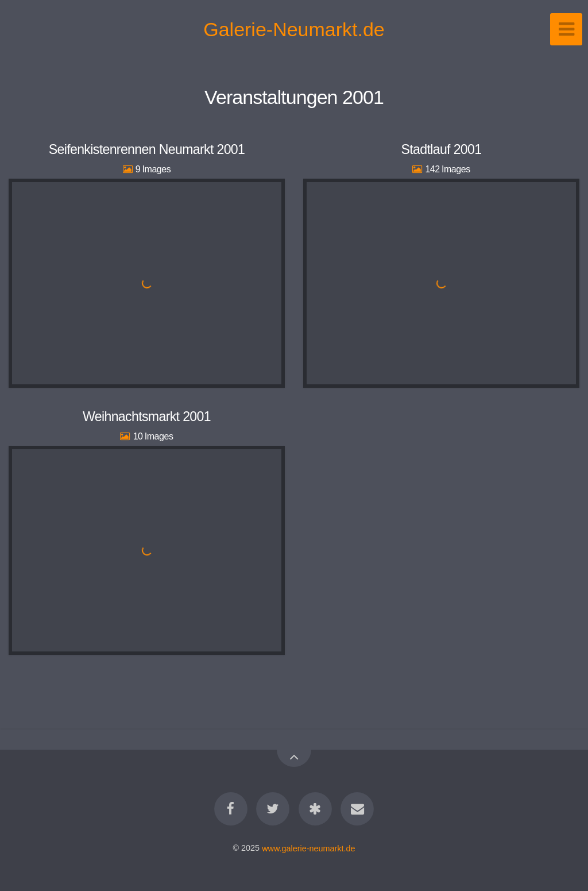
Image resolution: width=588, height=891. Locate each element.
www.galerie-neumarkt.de (308, 848)
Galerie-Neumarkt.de (294, 29)
